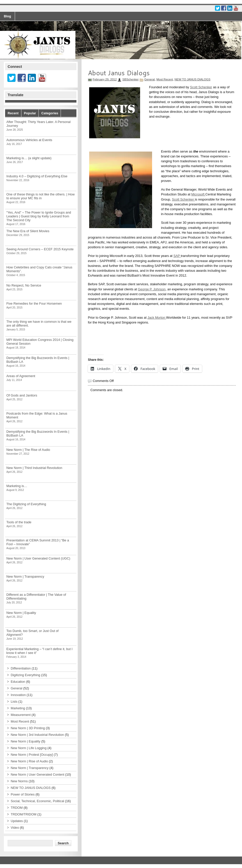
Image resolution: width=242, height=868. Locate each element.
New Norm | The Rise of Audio (28, 450)
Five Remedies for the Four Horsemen (34, 303)
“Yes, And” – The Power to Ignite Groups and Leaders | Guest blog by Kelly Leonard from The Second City (39, 216)
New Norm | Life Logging (29, 748)
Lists (14, 702)
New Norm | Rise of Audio (29, 761)
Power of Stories (23, 794)
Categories (50, 113)
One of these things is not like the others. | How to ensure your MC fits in (41, 196)
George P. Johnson (152, 289)
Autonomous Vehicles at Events (29, 140)
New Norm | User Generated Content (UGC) (38, 558)
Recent (13, 113)
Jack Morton (157, 318)
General (150, 79)
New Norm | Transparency (25, 576)
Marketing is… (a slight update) (29, 158)
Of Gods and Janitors (22, 395)
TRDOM (17, 808)
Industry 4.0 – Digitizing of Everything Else (37, 176)
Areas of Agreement (21, 376)
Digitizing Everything (25, 675)
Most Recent (165, 79)
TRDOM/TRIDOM (24, 814)
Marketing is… (17, 486)
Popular (30, 113)
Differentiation (21, 668)
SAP (177, 256)
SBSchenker (130, 79)
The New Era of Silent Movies (28, 231)
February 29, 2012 (105, 79)
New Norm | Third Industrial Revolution (34, 468)
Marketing (18, 708)
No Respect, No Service (24, 285)
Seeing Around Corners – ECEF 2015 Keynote (40, 249)
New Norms (19, 781)
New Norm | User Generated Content (37, 774)
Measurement (21, 715)
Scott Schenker (201, 87)
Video (15, 828)
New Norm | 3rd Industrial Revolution (37, 735)
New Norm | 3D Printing (28, 728)
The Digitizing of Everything (26, 504)
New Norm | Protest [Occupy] (32, 755)
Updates (17, 821)
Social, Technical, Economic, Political (37, 801)
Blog (7, 16)
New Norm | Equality (21, 613)
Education (18, 682)
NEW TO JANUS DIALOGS (192, 79)
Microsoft (198, 194)
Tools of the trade (19, 522)
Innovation (18, 695)
